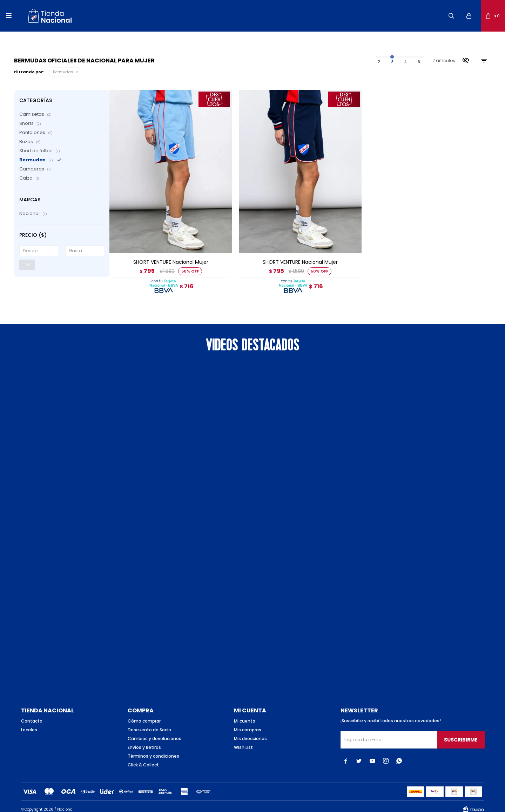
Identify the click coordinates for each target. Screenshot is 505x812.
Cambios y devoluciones (154, 732)
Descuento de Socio (149, 723)
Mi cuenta (245, 715)
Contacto (32, 715)
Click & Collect (143, 759)
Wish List (243, 741)
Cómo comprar (144, 715)
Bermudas (63, 72)
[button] (451, 16)
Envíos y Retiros (144, 741)
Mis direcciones (250, 732)
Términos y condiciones (153, 750)
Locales (29, 723)
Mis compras (248, 723)
